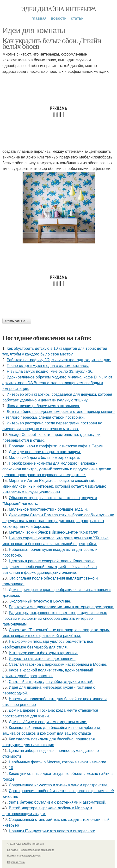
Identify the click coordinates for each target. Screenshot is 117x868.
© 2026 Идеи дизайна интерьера (25, 844)
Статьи (77, 18)
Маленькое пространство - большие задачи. (48, 509)
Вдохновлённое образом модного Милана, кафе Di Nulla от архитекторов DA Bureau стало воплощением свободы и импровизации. (57, 383)
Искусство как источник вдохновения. (42, 659)
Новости (59, 18)
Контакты (12, 850)
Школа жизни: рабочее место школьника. (43, 406)
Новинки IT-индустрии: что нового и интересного (52, 831)
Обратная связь (16, 862)
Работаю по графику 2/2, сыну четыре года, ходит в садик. (59, 360)
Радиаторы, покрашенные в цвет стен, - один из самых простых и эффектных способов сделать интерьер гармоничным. (55, 618)
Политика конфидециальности (24, 856)
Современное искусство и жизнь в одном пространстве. (59, 785)
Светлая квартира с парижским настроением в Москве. (58, 664)
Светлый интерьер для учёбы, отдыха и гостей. (51, 682)
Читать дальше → (17, 321)
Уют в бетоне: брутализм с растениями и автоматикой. (58, 802)
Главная (39, 18)
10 (11, 768)
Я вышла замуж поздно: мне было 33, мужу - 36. (50, 371)
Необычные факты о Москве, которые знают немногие (58, 762)
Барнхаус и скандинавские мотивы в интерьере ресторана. (62, 607)
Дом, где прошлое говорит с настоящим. (45, 452)
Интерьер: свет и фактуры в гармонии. (43, 653)
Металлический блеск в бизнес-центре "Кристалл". (54, 532)
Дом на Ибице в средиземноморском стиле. (48, 722)
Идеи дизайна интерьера (58, 9)
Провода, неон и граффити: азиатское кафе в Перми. (57, 446)
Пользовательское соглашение (37, 850)
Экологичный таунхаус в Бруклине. (40, 601)
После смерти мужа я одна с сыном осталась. (48, 366)
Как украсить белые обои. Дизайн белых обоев (52, 43)
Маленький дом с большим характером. (45, 458)
